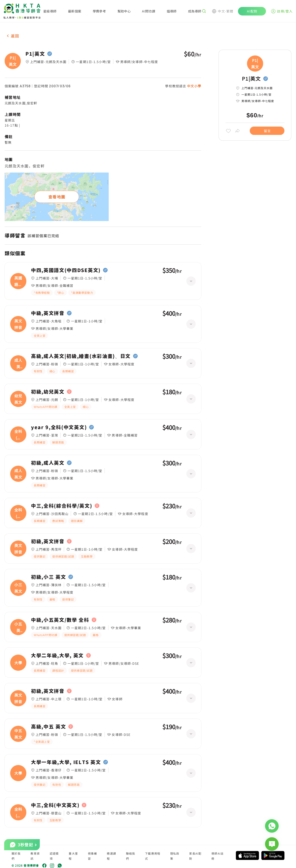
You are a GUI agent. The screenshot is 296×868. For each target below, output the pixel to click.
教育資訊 (35, 856)
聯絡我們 (131, 856)
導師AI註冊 (217, 856)
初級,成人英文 (48, 463)
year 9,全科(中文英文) (59, 427)
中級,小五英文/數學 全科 (60, 620)
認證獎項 (54, 856)
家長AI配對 (195, 856)
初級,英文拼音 (48, 541)
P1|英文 (35, 54)
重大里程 (73, 856)
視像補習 (92, 856)
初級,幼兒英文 (48, 392)
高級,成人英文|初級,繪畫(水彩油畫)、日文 (81, 356)
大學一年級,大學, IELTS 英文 (66, 762)
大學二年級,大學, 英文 (57, 656)
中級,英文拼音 (48, 313)
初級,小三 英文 (48, 577)
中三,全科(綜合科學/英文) (62, 506)
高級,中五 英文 (48, 727)
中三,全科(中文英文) (55, 805)
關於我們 (16, 856)
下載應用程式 (153, 856)
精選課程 (111, 856)
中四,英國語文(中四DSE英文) (66, 270)
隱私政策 (175, 856)
